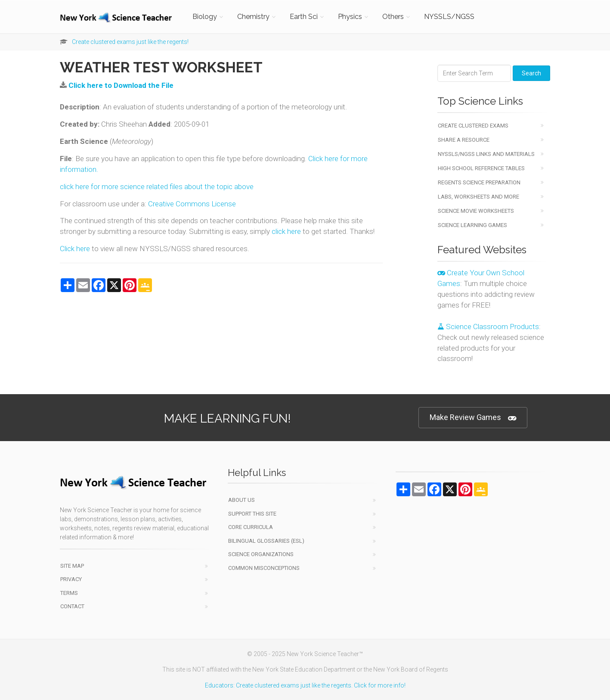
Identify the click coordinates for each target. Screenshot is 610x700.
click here (286, 231)
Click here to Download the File (121, 85)
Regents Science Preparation (479, 182)
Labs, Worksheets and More (478, 197)
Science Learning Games (472, 225)
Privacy (71, 579)
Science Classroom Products (488, 327)
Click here (75, 249)
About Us (242, 500)
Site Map (72, 566)
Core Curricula (251, 527)
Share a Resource (464, 140)
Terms (69, 593)
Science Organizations (261, 554)
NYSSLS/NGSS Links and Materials (486, 154)
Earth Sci (304, 17)
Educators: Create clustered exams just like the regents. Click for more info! (305, 685)
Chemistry (253, 17)
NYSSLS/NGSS (449, 17)
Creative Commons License (192, 204)
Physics (350, 17)
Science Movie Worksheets (476, 211)
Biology (205, 17)
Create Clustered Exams (473, 126)
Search (531, 73)
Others (393, 17)
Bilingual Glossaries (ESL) (266, 541)
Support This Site (252, 514)
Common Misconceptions (264, 568)
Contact (72, 606)
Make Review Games (473, 418)
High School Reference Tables (481, 168)
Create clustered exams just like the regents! (130, 42)
